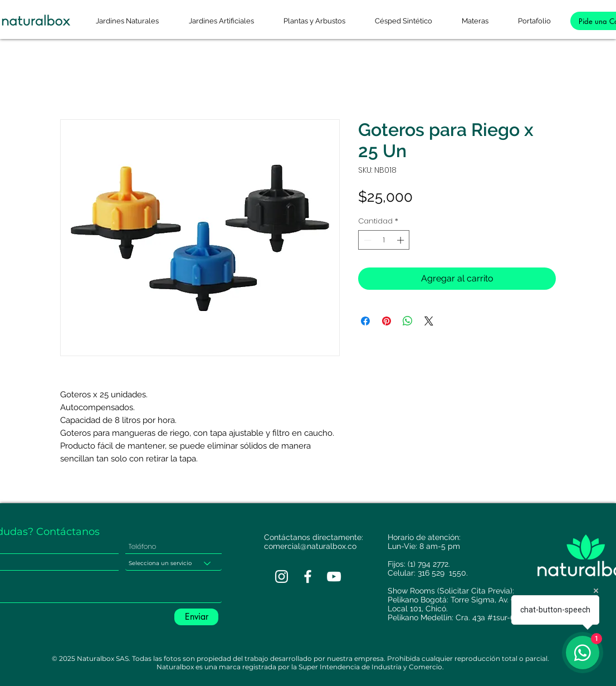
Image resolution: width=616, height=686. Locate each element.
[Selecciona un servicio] (173, 563)
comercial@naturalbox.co (310, 546)
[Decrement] (366, 240)
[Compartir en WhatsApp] (408, 321)
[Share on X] (429, 321)
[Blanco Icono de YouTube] (334, 576)
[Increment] (402, 240)
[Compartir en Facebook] (365, 321)
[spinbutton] (384, 240)
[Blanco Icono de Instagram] (282, 576)
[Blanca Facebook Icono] (308, 576)
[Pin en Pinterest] (387, 321)
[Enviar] (196, 617)
